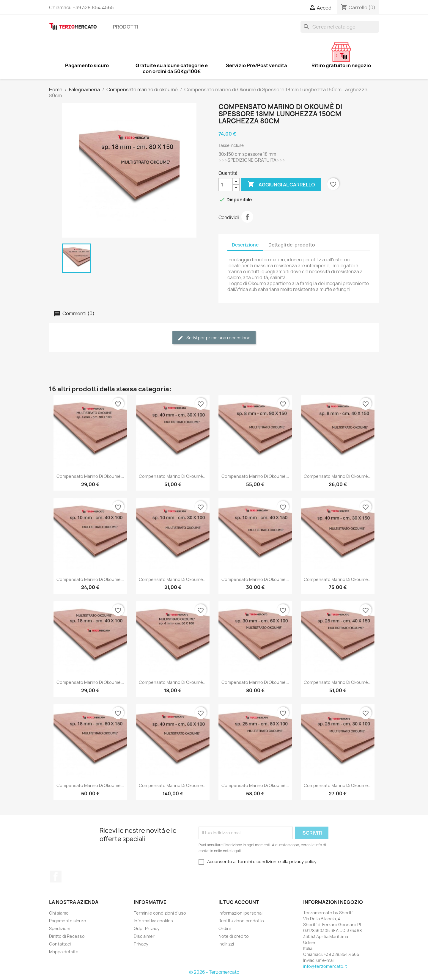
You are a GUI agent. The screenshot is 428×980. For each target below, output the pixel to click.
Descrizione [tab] (245, 245)
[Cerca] (340, 27)
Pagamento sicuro (68, 921)
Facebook (56, 877)
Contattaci (60, 944)
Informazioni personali (241, 913)
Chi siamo (59, 913)
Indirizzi (226, 944)
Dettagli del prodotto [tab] (292, 245)
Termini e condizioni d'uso (160, 913)
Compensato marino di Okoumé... (90, 579)
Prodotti (125, 27)
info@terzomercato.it (325, 966)
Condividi (247, 217)
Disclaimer (144, 936)
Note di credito (234, 936)
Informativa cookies (153, 921)
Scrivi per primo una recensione (214, 338)
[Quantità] (226, 185)
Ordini (225, 928)
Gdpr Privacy (147, 928)
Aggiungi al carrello (281, 185)
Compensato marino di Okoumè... (90, 476)
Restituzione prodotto (241, 921)
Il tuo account (239, 902)
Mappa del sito (64, 952)
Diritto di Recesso (67, 936)
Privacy (141, 944)
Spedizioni (60, 928)
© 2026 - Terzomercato (214, 972)
